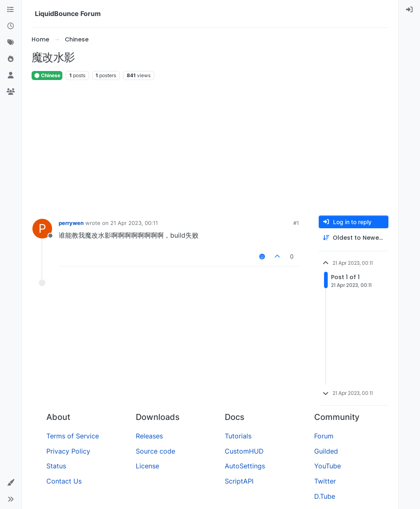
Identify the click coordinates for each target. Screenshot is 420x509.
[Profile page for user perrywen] (42, 229)
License (147, 466)
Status (56, 466)
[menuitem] (409, 10)
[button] (11, 483)
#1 (296, 223)
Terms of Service (73, 436)
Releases (149, 436)
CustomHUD (244, 451)
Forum (324, 436)
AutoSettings (245, 466)
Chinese (47, 75)
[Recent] (11, 26)
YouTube (328, 466)
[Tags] (11, 43)
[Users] (11, 76)
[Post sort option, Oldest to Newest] (354, 238)
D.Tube (325, 496)
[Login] (409, 10)
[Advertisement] (210, 148)
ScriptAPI (239, 481)
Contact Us (64, 481)
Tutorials (238, 436)
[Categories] (11, 10)
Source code (155, 451)
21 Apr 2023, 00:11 (134, 223)
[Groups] (11, 92)
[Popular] (11, 59)
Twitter (325, 481)
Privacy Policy (68, 451)
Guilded (326, 451)
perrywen (71, 223)
